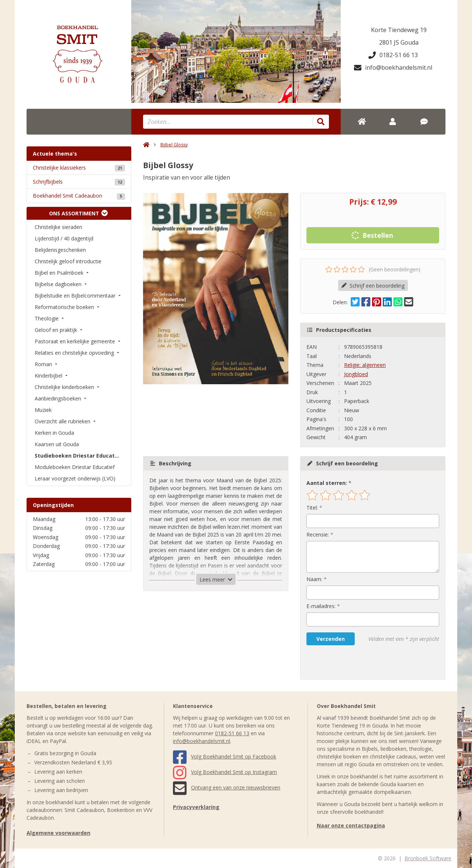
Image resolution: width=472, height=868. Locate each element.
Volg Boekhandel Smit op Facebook (225, 756)
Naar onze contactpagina (351, 825)
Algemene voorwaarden (58, 833)
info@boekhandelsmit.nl (393, 67)
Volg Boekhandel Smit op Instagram (225, 772)
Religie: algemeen (365, 365)
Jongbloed (356, 374)
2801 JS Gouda (399, 42)
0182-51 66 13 (393, 55)
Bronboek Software (428, 858)
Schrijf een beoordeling (373, 286)
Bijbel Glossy (174, 145)
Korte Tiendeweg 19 (399, 30)
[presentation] (354, 662)
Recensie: (318, 534)
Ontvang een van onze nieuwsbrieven (227, 787)
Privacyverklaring (196, 807)
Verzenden (331, 639)
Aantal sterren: (327, 483)
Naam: (314, 579)
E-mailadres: (321, 606)
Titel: (312, 508)
